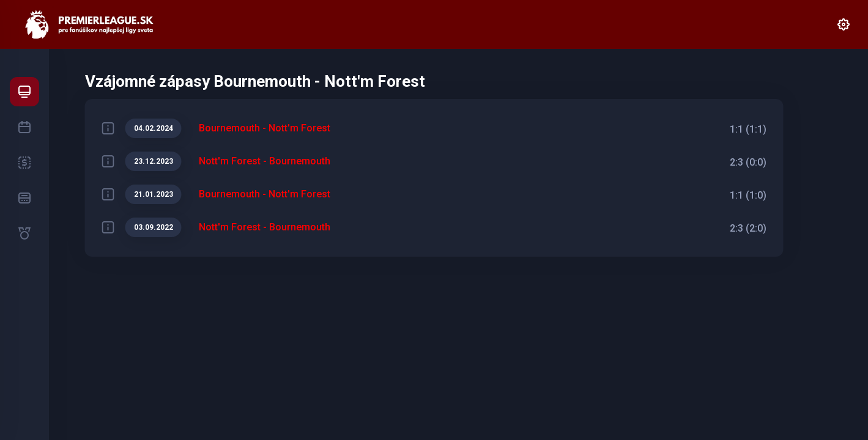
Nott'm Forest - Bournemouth (265, 161)
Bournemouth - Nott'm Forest (265, 128)
